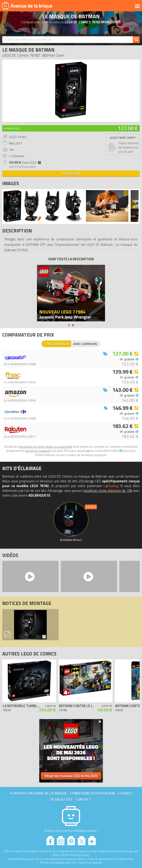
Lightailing (111, 486)
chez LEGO (26, 163)
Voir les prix (71, 173)
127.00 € (128, 128)
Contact (84, 799)
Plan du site (62, 799)
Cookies (125, 793)
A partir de (12, 128)
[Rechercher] (136, 40)
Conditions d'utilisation (93, 793)
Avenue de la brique (27, 6)
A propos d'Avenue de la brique (39, 793)
